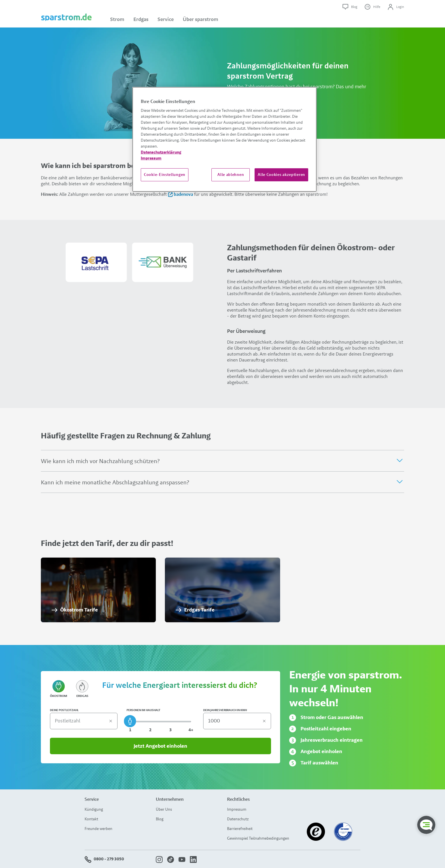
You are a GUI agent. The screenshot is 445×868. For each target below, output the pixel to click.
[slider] (130, 721)
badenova (181, 194)
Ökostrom (58, 689)
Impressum (237, 809)
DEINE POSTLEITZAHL (64, 710)
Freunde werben (98, 829)
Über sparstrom (201, 19)
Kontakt (91, 819)
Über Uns (164, 809)
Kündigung (94, 809)
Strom (117, 19)
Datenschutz (238, 819)
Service (166, 19)
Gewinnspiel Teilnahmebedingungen (258, 838)
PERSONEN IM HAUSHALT (143, 710)
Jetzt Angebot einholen (160, 746)
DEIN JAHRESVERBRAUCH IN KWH (225, 710)
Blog (160, 819)
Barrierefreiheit (240, 829)
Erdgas (141, 19)
